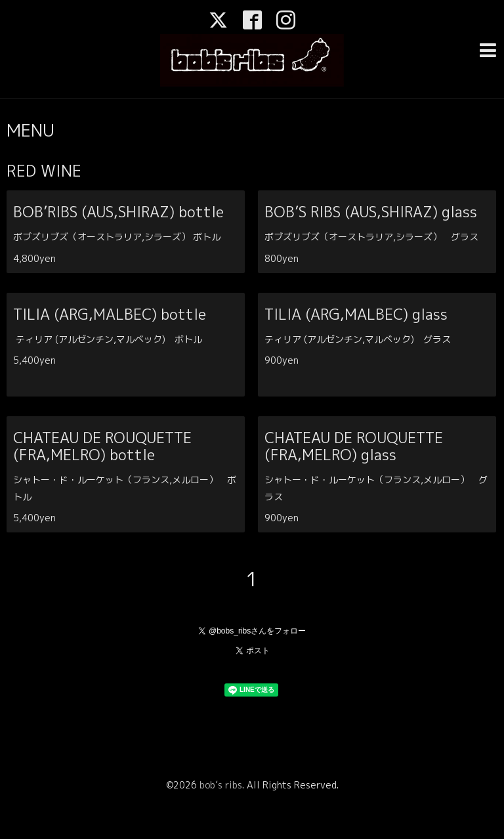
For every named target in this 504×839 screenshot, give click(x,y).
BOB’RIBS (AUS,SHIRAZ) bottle (183, 212)
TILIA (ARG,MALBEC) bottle (175, 314)
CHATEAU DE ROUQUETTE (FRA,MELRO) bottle (102, 446)
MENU (31, 130)
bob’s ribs (221, 785)
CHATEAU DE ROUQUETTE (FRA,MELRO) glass (354, 446)
